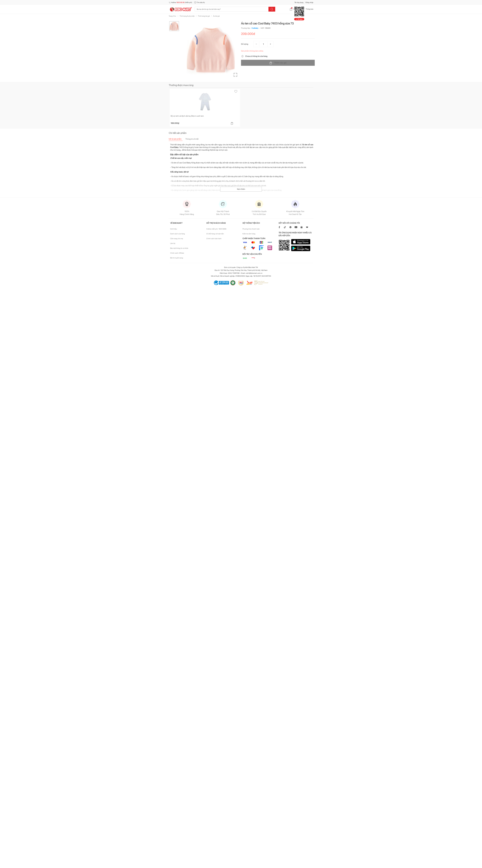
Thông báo (308, 9)
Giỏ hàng (295, 9)
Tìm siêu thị (199, 2)
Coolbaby (254, 28)
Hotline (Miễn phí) (180, 2)
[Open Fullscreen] (235, 74)
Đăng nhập (309, 2)
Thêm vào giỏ (278, 63)
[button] (211, 50)
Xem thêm (241, 189)
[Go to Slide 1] (174, 26)
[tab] (177, 139)
